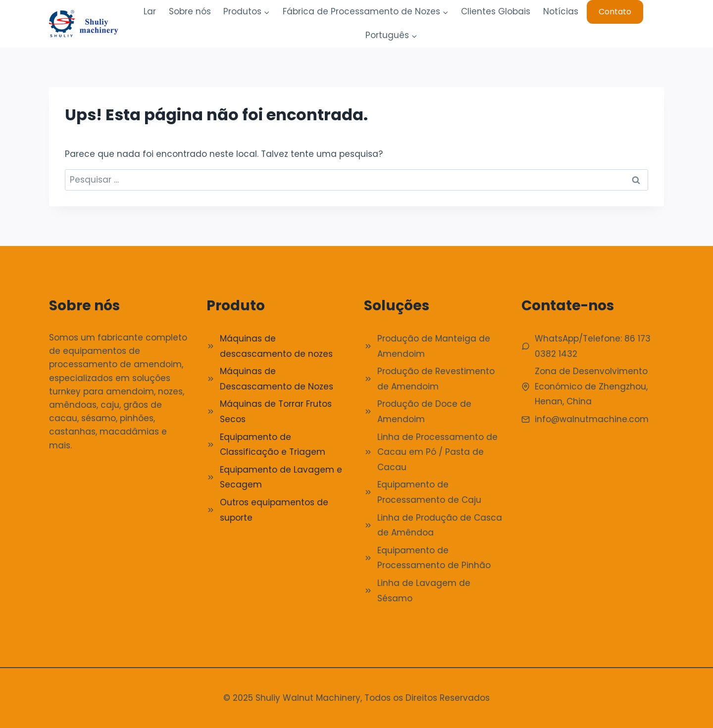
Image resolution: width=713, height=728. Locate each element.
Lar (150, 11)
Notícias (561, 11)
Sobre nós (190, 11)
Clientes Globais (496, 11)
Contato (615, 12)
